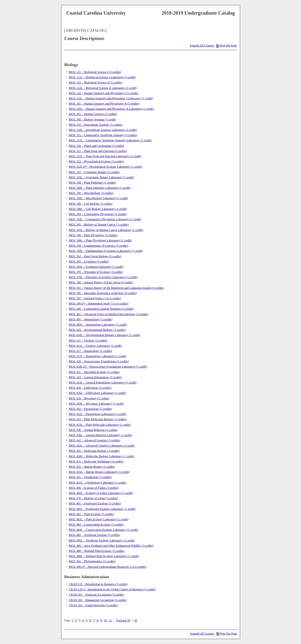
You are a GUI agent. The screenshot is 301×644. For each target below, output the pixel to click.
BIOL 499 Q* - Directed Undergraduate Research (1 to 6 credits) (108, 567)
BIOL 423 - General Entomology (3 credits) (95, 377)
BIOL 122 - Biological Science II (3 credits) (96, 82)
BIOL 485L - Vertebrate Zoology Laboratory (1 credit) (102, 540)
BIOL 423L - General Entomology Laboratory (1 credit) (103, 382)
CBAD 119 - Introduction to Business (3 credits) (98, 584)
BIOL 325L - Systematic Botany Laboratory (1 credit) (101, 177)
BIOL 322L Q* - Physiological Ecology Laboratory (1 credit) (106, 167)
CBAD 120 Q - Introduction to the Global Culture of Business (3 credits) (112, 589)
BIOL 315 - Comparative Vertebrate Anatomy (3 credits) (103, 135)
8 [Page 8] (97, 620)
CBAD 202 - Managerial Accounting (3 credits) (98, 600)
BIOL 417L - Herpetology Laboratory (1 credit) (98, 356)
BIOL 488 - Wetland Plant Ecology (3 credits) (97, 551)
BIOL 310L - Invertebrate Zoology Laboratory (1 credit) (103, 130)
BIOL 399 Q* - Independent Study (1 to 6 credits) (99, 303)
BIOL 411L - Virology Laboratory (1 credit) (95, 346)
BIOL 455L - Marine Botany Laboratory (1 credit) (99, 472)
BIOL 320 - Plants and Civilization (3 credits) (97, 146)
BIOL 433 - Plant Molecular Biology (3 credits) (98, 419)
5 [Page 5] (87, 620)
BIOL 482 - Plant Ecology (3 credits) (91, 514)
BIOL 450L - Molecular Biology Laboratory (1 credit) (102, 456)
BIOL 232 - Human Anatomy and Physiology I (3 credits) (104, 93)
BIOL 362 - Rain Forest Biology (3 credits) (95, 256)
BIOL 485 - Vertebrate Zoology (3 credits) (94, 535)
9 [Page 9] (101, 620)
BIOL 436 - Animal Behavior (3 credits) (93, 430)
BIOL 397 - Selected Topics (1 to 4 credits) (95, 298)
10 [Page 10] (105, 620)
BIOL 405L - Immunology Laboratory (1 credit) (98, 325)
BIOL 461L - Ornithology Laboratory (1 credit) (98, 483)
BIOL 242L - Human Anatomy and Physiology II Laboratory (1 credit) (111, 109)
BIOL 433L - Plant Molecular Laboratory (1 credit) (100, 425)
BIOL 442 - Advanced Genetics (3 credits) (95, 440)
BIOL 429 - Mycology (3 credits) (89, 398)
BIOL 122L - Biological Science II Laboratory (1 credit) (103, 88)
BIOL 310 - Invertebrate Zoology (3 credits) (96, 125)
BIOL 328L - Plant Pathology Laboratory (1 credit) (100, 188)
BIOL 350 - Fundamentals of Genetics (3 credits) (99, 246)
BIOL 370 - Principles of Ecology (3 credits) (96, 272)
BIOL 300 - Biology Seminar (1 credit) (93, 119)
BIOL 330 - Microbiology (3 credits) (91, 193)
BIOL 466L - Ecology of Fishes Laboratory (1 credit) (101, 493)
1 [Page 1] (72, 620)
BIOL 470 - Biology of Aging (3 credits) (93, 498)
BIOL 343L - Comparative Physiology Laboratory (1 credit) (105, 219)
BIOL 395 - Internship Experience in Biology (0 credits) (103, 293)
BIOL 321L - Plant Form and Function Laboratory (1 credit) (105, 156)
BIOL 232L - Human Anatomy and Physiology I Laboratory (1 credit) (111, 98)
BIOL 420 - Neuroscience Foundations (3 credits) (99, 361)
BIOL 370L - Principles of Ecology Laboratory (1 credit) (103, 277)
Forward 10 (123, 620)
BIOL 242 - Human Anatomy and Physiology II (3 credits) (104, 104)
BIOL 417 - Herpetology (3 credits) (90, 351)
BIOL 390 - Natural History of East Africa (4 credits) (101, 282)
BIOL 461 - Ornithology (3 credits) (90, 477)
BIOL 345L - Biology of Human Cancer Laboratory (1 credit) (106, 230)
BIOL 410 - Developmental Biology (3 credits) (97, 330)
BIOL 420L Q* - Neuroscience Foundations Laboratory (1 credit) (108, 367)
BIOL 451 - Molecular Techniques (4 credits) (96, 461)
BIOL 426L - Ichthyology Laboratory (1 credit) (97, 393)
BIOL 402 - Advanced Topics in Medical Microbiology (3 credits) (109, 314)
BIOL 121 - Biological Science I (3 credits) (95, 72)
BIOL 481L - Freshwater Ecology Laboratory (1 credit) (102, 509)
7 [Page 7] (94, 620)
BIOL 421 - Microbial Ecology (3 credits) (94, 372)
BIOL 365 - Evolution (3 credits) (89, 262)
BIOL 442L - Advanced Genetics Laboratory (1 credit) (102, 446)
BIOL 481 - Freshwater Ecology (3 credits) (95, 503)
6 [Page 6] (90, 620)
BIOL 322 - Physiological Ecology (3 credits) (96, 161)
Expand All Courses (202, 45)
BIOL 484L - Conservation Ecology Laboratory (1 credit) (104, 530)
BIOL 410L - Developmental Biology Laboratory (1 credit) (105, 335)
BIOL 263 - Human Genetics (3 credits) (93, 114)
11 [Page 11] (110, 620)
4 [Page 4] (83, 620)
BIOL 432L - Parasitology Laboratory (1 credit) (98, 414)
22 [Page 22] (136, 620)
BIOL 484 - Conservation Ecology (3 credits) (96, 525)
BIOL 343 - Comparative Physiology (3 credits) (98, 214)
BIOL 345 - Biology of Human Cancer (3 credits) (99, 225)
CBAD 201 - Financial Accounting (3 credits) (96, 595)
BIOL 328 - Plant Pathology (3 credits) (92, 183)
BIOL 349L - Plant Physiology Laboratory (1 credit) (100, 240)
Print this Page (226, 45)
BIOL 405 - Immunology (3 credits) (91, 319)
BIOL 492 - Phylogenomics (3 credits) (92, 561)
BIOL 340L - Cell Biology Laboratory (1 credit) (98, 209)
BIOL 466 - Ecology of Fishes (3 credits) (94, 488)
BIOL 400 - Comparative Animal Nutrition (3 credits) (101, 309)
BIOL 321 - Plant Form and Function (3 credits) (98, 151)
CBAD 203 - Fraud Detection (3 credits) (93, 605)
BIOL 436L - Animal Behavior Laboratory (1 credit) (100, 435)
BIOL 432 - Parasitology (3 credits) (90, 409)
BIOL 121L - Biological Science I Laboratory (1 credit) (102, 77)
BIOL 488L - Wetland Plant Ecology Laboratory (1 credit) (104, 556)
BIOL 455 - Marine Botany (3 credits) (92, 467)
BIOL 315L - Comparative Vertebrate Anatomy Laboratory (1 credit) (110, 140)
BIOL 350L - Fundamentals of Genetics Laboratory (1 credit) (106, 251)
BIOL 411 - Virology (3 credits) (88, 341)
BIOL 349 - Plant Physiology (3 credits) (93, 235)
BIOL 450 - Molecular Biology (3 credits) (94, 451)
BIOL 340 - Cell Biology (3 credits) (91, 204)
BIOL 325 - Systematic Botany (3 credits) (94, 172)
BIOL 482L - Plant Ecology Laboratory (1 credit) (99, 519)
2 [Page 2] (76, 620)
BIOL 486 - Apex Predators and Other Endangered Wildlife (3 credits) (111, 546)
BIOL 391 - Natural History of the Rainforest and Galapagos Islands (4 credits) (116, 288)
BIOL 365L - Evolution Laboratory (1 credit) (96, 267)
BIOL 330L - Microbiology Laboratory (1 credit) (98, 198)
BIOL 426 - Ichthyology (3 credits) (90, 388)
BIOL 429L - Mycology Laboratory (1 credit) (96, 404)
